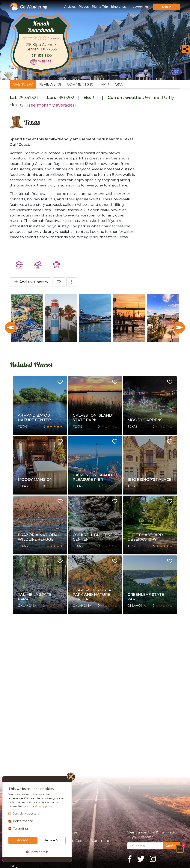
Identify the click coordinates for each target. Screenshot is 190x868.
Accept (22, 840)
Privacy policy (44, 806)
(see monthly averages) (52, 105)
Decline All (52, 840)
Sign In (167, 7)
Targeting (20, 829)
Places (84, 7)
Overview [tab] (23, 84)
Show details (37, 852)
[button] (180, 849)
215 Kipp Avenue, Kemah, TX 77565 (41, 47)
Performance (23, 821)
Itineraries (118, 7)
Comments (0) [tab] (81, 84)
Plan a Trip (100, 7)
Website (45, 62)
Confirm (172, 846)
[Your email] (145, 846)
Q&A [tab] (119, 84)
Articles (70, 7)
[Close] (71, 777)
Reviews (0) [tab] (50, 84)
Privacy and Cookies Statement (82, 841)
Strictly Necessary (26, 814)
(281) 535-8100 (41, 56)
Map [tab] (105, 84)
